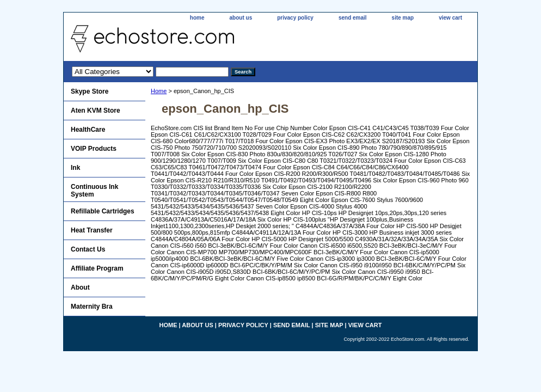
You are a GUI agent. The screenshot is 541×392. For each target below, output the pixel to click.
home (197, 18)
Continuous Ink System (94, 191)
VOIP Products (94, 149)
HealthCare (88, 130)
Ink (75, 168)
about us (241, 18)
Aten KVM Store (96, 111)
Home (159, 91)
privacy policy (295, 18)
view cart (450, 18)
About (80, 287)
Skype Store (90, 91)
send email (353, 18)
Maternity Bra (92, 307)
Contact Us (88, 249)
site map (403, 18)
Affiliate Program (97, 268)
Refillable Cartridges (103, 211)
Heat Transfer (92, 230)
